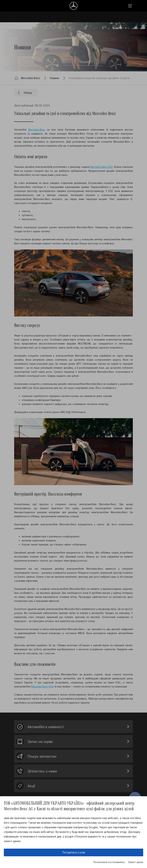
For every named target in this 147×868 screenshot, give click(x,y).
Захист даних (136, 862)
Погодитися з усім (74, 852)
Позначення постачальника (109, 862)
